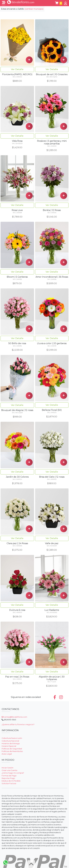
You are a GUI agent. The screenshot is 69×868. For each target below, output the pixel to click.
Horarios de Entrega (11, 744)
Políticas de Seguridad (12, 749)
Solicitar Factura (9, 783)
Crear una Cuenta (9, 770)
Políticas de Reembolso (12, 751)
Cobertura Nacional (10, 741)
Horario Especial (9, 746)
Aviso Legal (7, 754)
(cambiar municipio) (34, 9)
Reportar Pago (8, 778)
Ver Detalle (17, 69)
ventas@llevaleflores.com (14, 717)
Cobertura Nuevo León (12, 738)
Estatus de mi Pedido (11, 781)
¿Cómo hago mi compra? (13, 773)
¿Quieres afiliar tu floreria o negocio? (18, 724)
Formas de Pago (9, 776)
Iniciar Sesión (8, 768)
